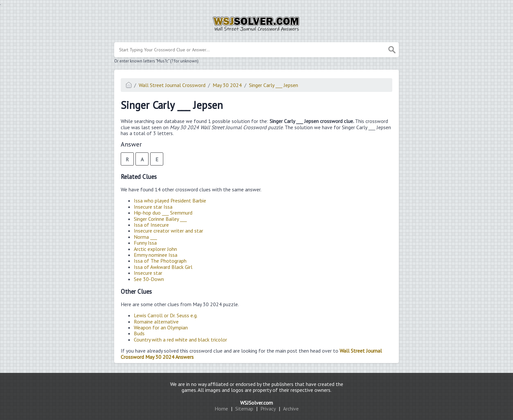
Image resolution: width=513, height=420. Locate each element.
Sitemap (244, 409)
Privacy (268, 409)
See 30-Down (149, 279)
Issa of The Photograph (160, 261)
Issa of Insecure (151, 225)
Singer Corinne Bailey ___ (160, 219)
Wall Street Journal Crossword (172, 85)
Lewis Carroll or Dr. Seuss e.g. (166, 315)
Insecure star (148, 273)
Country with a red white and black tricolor (180, 340)
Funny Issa (145, 243)
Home (221, 409)
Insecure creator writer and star (168, 231)
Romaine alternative (156, 322)
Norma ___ (145, 237)
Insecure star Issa (153, 207)
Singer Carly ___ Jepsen (274, 85)
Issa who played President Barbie (170, 201)
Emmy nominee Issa (156, 255)
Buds (139, 333)
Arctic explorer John (155, 249)
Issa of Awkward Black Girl (163, 267)
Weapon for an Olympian (161, 327)
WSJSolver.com (256, 403)
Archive (291, 409)
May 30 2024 (227, 85)
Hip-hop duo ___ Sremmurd (163, 213)
